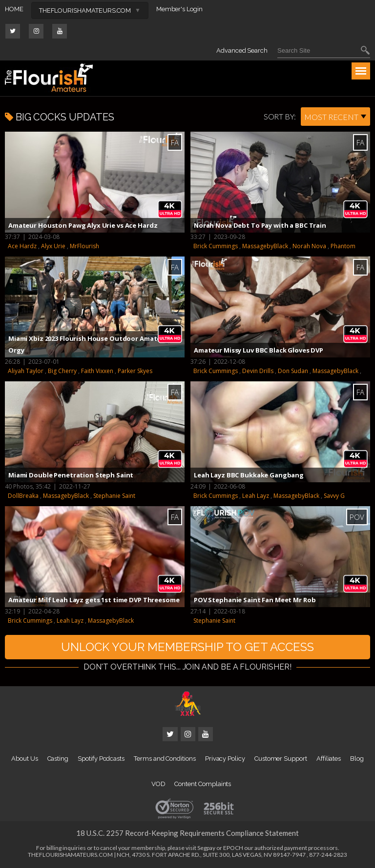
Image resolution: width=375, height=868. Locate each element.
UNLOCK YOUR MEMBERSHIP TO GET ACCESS (187, 647)
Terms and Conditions (165, 759)
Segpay (206, 848)
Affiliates (329, 759)
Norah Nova (309, 246)
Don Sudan (293, 371)
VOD (158, 784)
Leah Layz (256, 496)
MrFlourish (84, 246)
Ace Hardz (22, 246)
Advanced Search (242, 50)
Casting (58, 759)
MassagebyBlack (265, 246)
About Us (24, 759)
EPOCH (233, 848)
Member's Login (179, 9)
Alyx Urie (53, 246)
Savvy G (334, 496)
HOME (14, 9)
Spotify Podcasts (101, 759)
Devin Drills (258, 371)
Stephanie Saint (114, 496)
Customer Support (281, 759)
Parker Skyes (135, 371)
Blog (357, 759)
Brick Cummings (216, 246)
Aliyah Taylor (26, 371)
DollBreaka (23, 496)
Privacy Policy (225, 759)
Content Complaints (203, 784)
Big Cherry (62, 371)
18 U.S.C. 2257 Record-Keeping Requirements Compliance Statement (187, 833)
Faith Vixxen (97, 371)
